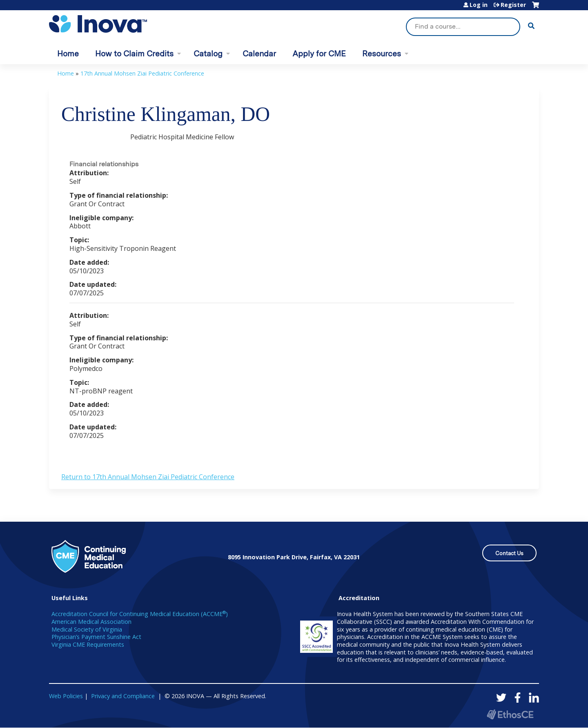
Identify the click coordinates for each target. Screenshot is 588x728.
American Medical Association (91, 622)
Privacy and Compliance (123, 696)
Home (68, 54)
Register (513, 5)
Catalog (208, 54)
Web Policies (66, 696)
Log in (479, 5)
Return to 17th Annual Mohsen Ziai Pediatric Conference (148, 477)
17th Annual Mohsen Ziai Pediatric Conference (142, 73)
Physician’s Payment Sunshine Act (96, 637)
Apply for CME (319, 54)
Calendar (259, 54)
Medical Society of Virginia (87, 629)
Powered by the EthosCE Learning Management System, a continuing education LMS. (510, 714)
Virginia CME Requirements (88, 644)
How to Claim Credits (134, 54)
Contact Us (509, 553)
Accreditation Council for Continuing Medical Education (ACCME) (140, 614)
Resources (382, 54)
